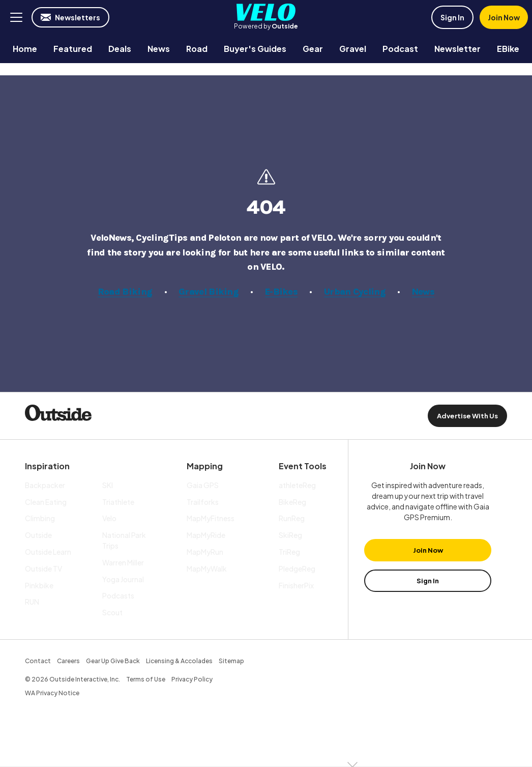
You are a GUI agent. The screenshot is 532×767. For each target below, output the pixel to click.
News (423, 292)
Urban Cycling (355, 292)
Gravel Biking (209, 292)
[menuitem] (25, 49)
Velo (266, 12)
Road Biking (125, 292)
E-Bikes (281, 292)
